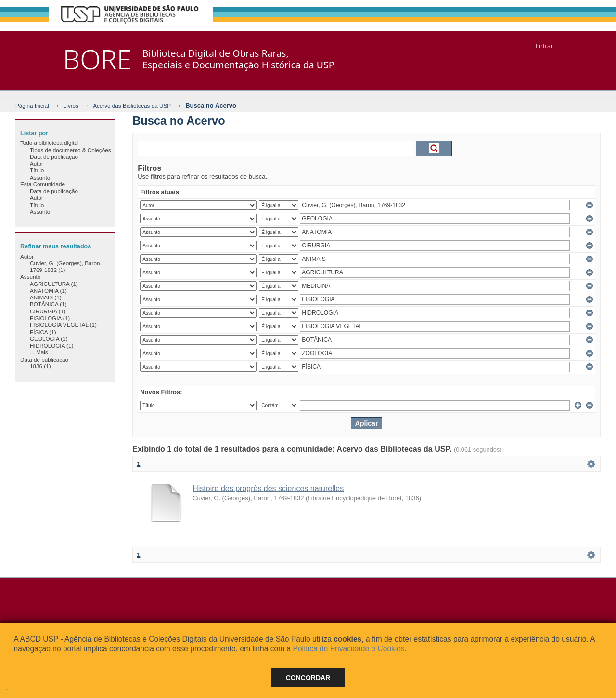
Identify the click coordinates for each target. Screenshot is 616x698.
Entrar (544, 46)
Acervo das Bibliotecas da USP (132, 106)
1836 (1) (40, 366)
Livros (71, 106)
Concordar (308, 678)
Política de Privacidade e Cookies (348, 649)
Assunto (40, 177)
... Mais (39, 352)
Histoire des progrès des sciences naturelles (268, 488)
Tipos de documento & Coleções (70, 150)
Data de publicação (54, 157)
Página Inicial (32, 106)
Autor (37, 163)
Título (37, 170)
